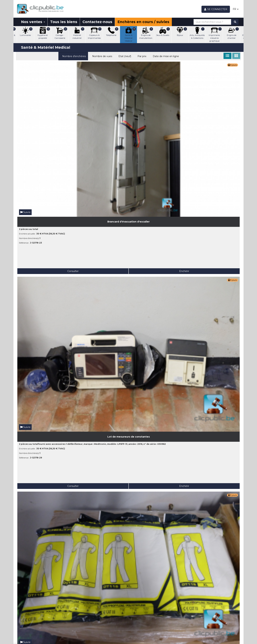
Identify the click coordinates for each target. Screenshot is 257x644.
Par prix (141, 56)
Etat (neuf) (124, 56)
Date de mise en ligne (165, 56)
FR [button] (236, 9)
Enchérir (58, 153)
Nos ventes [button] (33, 22)
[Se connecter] (216, 9)
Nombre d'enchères (73, 56)
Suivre (25, 94)
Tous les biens (64, 22)
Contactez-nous (97, 22)
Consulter (31, 153)
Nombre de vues (101, 56)
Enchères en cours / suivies (143, 22)
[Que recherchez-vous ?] (212, 22)
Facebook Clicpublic (215, 617)
